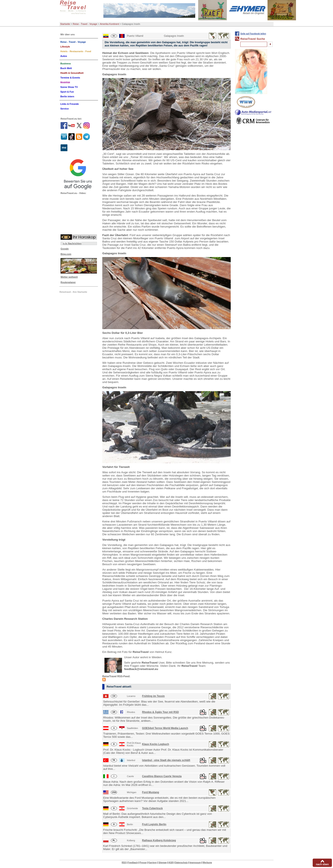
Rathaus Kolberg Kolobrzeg (159, 840)
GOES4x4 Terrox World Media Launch (165, 728)
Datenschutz (181, 863)
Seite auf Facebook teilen (253, 34)
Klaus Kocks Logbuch (156, 744)
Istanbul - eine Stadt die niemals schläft (166, 760)
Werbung (207, 863)
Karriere (152, 863)
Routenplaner (68, 282)
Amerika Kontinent (110, 24)
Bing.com (66, 254)
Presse (143, 863)
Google (65, 249)
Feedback (133, 863)
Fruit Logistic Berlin (154, 824)
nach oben (322, 864)
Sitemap (163, 863)
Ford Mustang (151, 792)
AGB (171, 863)
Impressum (195, 863)
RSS (124, 863)
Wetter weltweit (69, 277)
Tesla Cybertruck (152, 808)
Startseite (65, 24)
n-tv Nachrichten (72, 243)
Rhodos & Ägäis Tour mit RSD (161, 712)
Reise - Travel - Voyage (85, 24)
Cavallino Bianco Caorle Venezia (162, 776)
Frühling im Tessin (153, 696)
